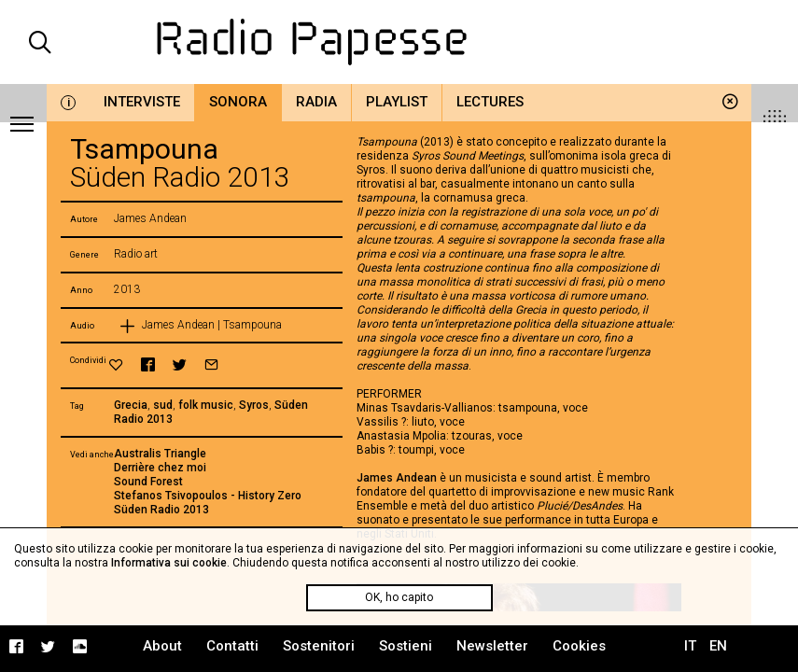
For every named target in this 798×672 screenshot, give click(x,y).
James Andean (397, 478)
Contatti (232, 646)
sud (163, 405)
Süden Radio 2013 (161, 510)
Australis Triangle (160, 454)
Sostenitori (319, 646)
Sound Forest (148, 482)
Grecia (131, 405)
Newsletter (492, 646)
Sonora (238, 102)
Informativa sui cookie (169, 563)
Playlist (397, 102)
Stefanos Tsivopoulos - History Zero (208, 496)
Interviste (142, 102)
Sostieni (406, 646)
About (162, 646)
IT (690, 646)
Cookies (579, 646)
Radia (316, 102)
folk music (206, 405)
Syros (254, 405)
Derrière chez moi (160, 468)
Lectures (490, 102)
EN (718, 646)
